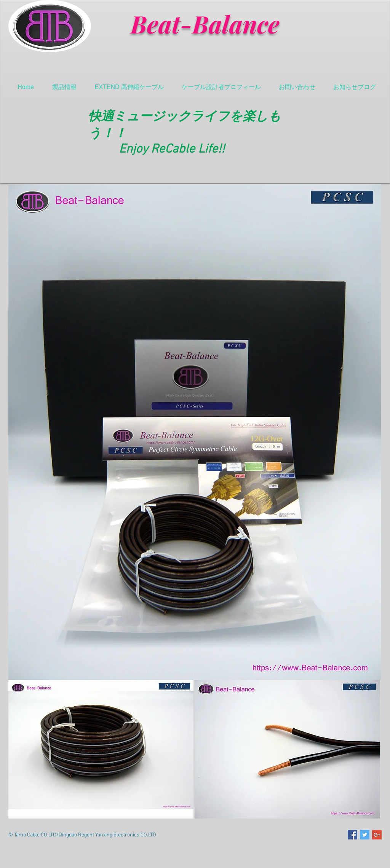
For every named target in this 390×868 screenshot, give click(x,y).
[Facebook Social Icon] (352, 835)
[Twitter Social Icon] (365, 835)
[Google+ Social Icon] (377, 835)
